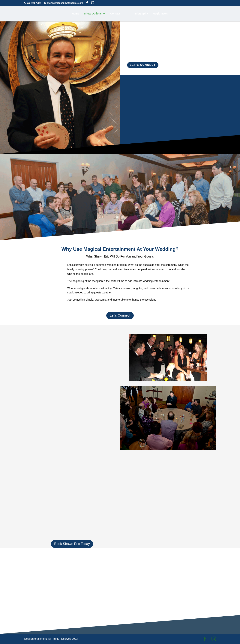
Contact (115, 14)
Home (75, 14)
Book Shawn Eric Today (72, 544)
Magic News (160, 14)
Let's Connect (143, 65)
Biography (141, 14)
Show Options (93, 14)
